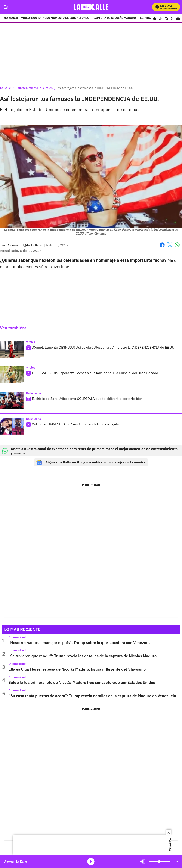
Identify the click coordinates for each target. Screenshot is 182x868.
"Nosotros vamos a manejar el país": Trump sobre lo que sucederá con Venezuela (80, 643)
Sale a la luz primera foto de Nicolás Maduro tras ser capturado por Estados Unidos (82, 682)
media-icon (91, 862)
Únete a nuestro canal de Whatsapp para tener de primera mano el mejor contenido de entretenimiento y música (90, 451)
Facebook (162, 245)
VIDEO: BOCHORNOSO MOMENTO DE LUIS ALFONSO (55, 18)
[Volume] (159, 862)
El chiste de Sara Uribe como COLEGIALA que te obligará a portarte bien (87, 399)
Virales (48, 88)
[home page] (91, 7)
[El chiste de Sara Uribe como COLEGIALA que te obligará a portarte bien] (12, 401)
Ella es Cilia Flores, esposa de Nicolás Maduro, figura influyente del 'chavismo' (78, 669)
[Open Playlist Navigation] (177, 862)
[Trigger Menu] (6, 7)
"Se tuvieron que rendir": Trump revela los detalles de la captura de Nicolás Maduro (83, 656)
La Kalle (5, 88)
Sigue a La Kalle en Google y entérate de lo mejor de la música (91, 462)
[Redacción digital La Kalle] (24, 245)
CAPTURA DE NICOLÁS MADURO (115, 18)
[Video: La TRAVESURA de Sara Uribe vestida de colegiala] (12, 426)
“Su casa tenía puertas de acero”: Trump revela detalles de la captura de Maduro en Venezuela (92, 696)
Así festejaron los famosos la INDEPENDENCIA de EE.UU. (96, 88)
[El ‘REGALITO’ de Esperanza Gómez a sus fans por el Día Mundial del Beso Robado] (12, 375)
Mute (143, 862)
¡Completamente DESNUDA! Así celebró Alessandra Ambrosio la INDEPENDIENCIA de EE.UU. (104, 347)
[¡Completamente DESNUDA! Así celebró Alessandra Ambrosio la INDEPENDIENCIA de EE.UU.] (12, 349)
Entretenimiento (27, 88)
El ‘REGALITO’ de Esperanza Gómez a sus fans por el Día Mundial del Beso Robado (95, 373)
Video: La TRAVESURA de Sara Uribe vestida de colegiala (75, 424)
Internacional (17, 637)
